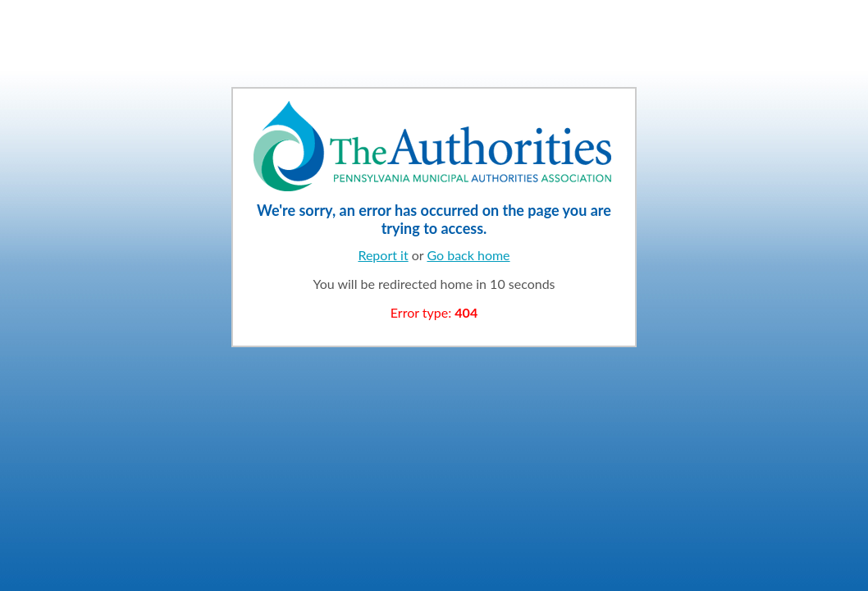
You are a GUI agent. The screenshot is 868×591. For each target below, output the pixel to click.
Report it (383, 255)
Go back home (468, 255)
